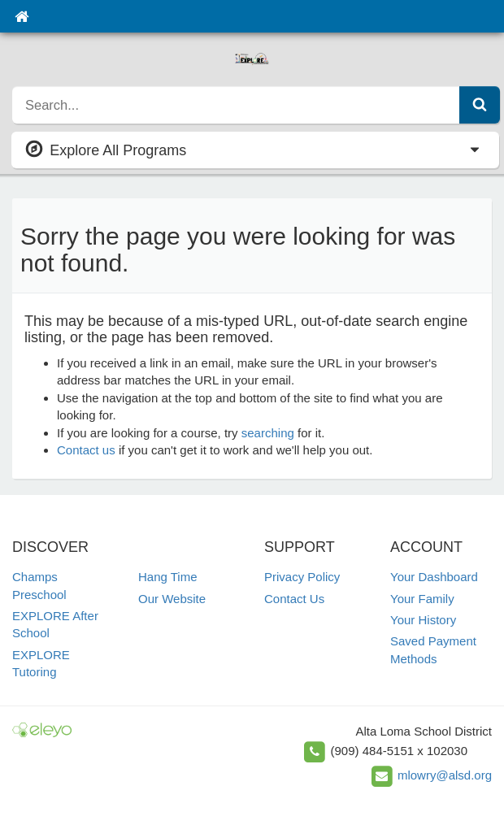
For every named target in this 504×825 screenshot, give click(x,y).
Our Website (172, 599)
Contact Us (294, 599)
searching (268, 433)
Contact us (86, 450)
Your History (423, 620)
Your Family (422, 599)
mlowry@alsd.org (445, 775)
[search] (236, 105)
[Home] (22, 16)
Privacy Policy (302, 577)
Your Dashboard (434, 577)
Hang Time (168, 577)
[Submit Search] (480, 105)
